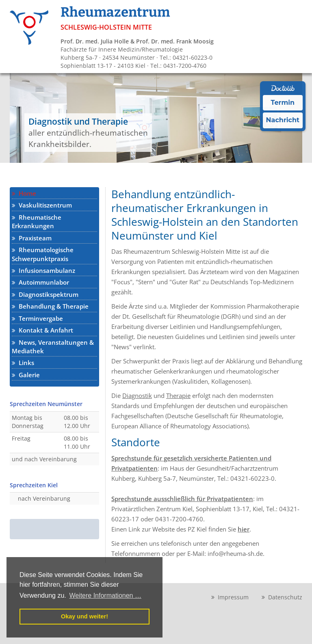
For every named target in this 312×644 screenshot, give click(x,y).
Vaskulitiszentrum (42, 205)
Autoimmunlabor (40, 282)
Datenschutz (282, 597)
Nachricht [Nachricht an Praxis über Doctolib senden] (283, 120)
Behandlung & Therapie (50, 306)
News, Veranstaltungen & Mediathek (53, 347)
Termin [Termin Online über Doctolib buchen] (283, 103)
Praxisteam (32, 238)
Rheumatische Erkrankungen (37, 222)
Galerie (26, 375)
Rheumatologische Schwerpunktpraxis (43, 254)
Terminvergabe (37, 318)
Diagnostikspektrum (45, 294)
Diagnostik (137, 395)
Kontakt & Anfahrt (42, 330)
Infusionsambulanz (43, 270)
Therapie (178, 395)
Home (24, 193)
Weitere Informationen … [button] (105, 595)
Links (23, 363)
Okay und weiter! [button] (84, 616)
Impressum (230, 597)
